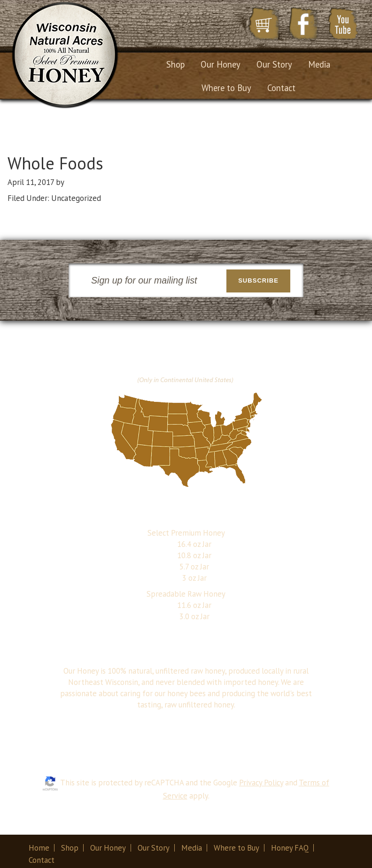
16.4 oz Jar (194, 544)
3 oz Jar (194, 578)
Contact (42, 860)
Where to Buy (236, 848)
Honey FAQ (290, 848)
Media (192, 848)
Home (39, 848)
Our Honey (108, 848)
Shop (70, 848)
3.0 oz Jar (194, 616)
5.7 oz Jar (194, 567)
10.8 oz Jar (194, 555)
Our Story (154, 848)
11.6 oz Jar (194, 605)
